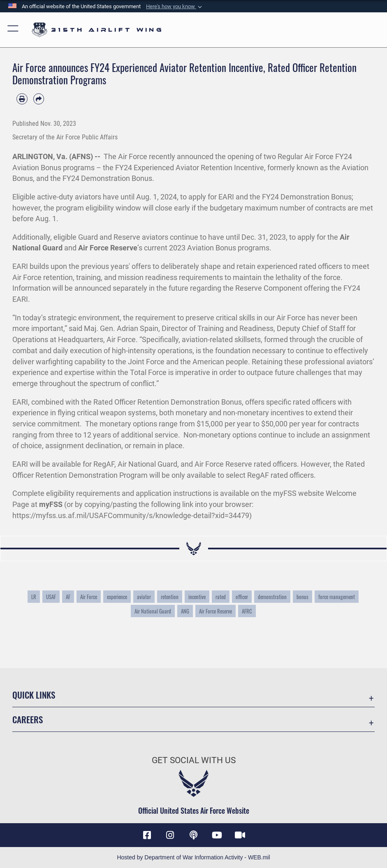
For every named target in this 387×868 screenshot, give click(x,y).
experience (117, 597)
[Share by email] (39, 99)
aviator (144, 597)
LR (34, 597)
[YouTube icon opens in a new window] (217, 835)
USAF (51, 597)
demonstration (272, 597)
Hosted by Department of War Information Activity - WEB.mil (193, 857)
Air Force (89, 597)
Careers (28, 719)
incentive (197, 597)
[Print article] (22, 99)
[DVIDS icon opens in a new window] (240, 835)
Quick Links (34, 695)
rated (221, 597)
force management (337, 597)
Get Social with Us (194, 760)
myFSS (51, 504)
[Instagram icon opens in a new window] (170, 835)
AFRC (247, 611)
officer (242, 597)
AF (68, 597)
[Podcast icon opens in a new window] (194, 835)
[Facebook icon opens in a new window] (147, 835)
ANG (185, 611)
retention (170, 597)
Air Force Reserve (108, 248)
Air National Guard (153, 611)
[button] (175, 7)
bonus (302, 597)
